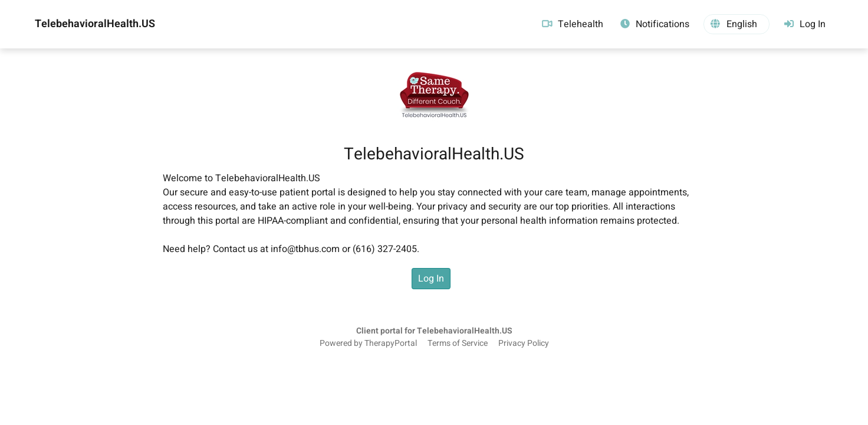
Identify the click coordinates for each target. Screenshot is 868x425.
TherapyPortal (391, 344)
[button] (737, 24)
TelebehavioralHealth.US (95, 24)
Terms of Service (458, 344)
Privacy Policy (524, 344)
